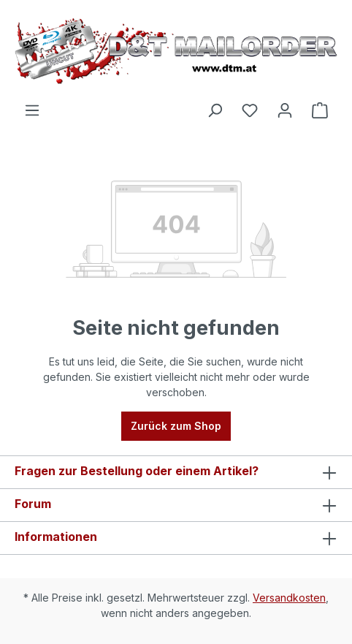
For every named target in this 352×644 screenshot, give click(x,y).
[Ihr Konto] (285, 110)
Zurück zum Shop (176, 426)
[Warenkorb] (320, 110)
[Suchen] (215, 110)
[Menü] (32, 110)
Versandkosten (289, 598)
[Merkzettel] (250, 110)
